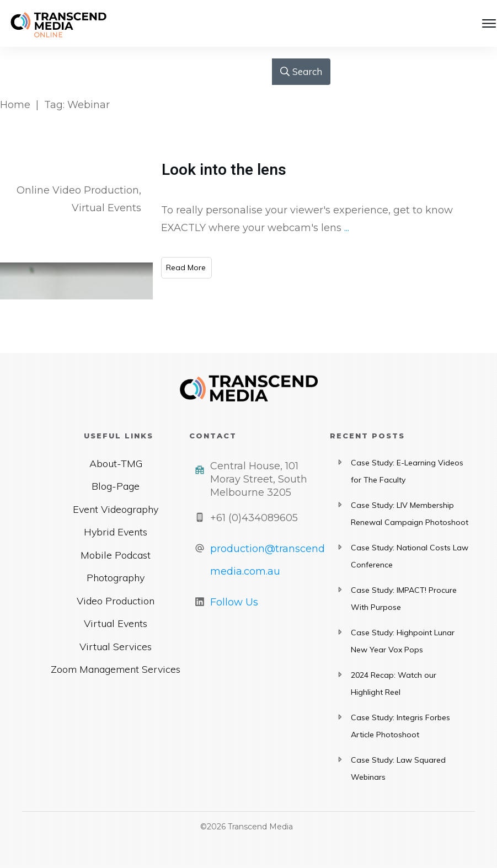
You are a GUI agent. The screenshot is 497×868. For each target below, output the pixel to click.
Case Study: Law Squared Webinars (398, 769)
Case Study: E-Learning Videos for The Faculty (407, 471)
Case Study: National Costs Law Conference (410, 556)
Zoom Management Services (116, 669)
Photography (116, 578)
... (347, 228)
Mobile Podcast (116, 555)
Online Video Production (78, 190)
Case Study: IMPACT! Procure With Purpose (404, 599)
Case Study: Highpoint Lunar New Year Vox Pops (403, 641)
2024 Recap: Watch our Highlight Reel (394, 684)
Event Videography (116, 509)
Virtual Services (116, 647)
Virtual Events (106, 208)
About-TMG (116, 464)
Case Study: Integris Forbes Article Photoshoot (400, 726)
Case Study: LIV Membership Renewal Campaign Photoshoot (410, 514)
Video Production (116, 601)
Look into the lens (224, 170)
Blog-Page (116, 486)
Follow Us (234, 602)
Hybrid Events (116, 532)
